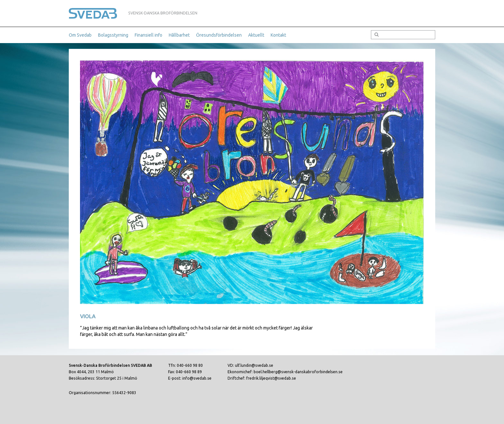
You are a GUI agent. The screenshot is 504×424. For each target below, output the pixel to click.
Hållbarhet (179, 35)
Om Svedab (80, 35)
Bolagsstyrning (113, 35)
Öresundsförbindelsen (219, 35)
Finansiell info (148, 35)
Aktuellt (256, 35)
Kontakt (278, 35)
